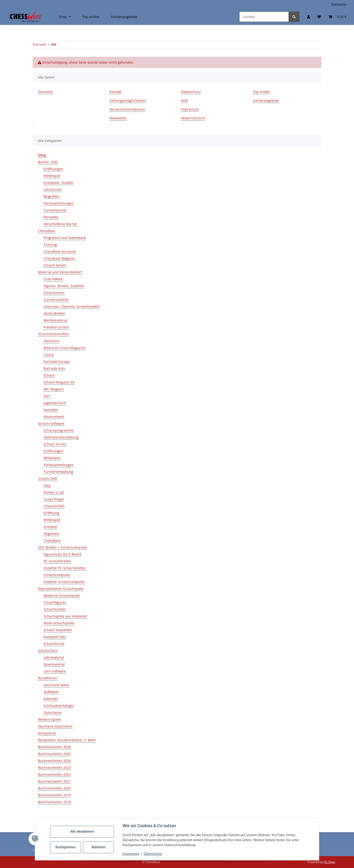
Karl (47, 396)
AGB (184, 100)
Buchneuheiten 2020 (54, 788)
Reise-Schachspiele (59, 623)
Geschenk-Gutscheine (55, 726)
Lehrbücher (53, 189)
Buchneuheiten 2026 (54, 747)
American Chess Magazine (65, 348)
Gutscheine (53, 712)
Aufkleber (51, 692)
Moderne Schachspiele (62, 595)
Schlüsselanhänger (59, 706)
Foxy (47, 485)
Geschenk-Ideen (56, 685)
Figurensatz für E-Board (62, 554)
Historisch (52, 341)
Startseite (339, 4)
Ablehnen (100, 847)
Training (50, 245)
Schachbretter (55, 609)
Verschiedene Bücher (61, 224)
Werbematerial (55, 320)
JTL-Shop (329, 862)
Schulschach (48, 651)
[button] (309, 17)
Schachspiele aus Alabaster (65, 616)
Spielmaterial (54, 664)
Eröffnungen (53, 169)
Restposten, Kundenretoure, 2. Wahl (67, 740)
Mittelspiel (52, 176)
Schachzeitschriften (54, 334)
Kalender (51, 699)
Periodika (51, 217)
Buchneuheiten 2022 (54, 774)
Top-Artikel (91, 17)
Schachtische (54, 644)
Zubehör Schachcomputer (64, 582)
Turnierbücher (55, 210)
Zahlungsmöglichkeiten (128, 100)
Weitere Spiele (49, 719)
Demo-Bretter (54, 313)
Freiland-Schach (56, 327)
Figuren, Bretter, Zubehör (64, 286)
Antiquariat (47, 733)
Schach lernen (55, 265)
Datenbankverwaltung (61, 437)
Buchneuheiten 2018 (54, 802)
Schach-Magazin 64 (59, 382)
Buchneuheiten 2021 (54, 781)
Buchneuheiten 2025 (54, 754)
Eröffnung (51, 513)
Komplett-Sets (55, 637)
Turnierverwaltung (58, 472)
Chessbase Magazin (59, 258)
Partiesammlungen (59, 203)
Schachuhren (54, 293)
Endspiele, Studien (59, 183)
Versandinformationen (127, 109)
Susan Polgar (54, 499)
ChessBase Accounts (60, 251)
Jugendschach (55, 403)
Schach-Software (51, 423)
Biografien (52, 196)
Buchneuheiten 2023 (54, 768)
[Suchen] (264, 17)
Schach (49, 375)
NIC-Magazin (54, 389)
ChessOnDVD (54, 506)
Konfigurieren (67, 847)
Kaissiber (51, 410)
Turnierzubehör (56, 300)
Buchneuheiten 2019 (54, 795)
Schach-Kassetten (58, 630)
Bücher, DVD (48, 162)
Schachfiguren (55, 602)
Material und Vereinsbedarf (60, 272)
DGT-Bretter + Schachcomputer (63, 547)
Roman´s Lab (54, 492)
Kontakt (116, 92)
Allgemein (52, 534)
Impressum (132, 854)
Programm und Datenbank (65, 238)
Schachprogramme (59, 430)
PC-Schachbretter (57, 561)
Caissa (49, 355)
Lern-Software (55, 671)
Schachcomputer (57, 575)
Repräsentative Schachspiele (61, 589)
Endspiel (50, 527)
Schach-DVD (48, 478)
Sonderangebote (124, 17)
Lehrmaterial (54, 657)
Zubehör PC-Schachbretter (65, 568)
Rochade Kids (54, 368)
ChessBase (46, 231)
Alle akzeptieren (83, 831)
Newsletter (118, 118)
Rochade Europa (57, 362)
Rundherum (48, 678)
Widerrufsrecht (193, 118)
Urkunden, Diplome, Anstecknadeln (72, 306)
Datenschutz (154, 854)
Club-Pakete (53, 279)
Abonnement (54, 417)
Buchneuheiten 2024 (54, 761)
